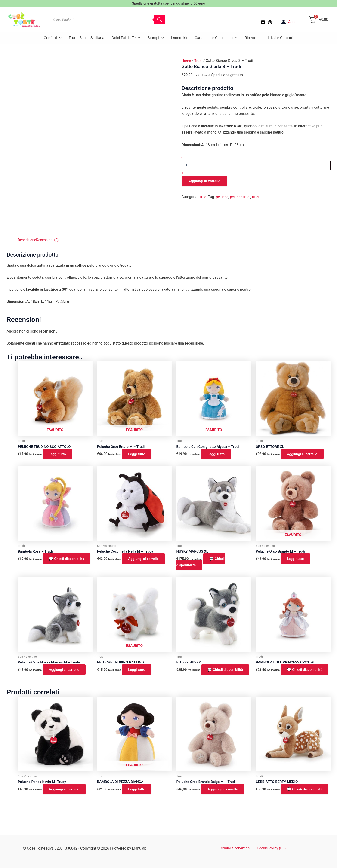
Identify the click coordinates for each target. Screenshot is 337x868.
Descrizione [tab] (27, 240)
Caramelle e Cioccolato (216, 38)
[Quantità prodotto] (256, 165)
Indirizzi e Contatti (278, 38)
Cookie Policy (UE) (271, 848)
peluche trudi (241, 197)
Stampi (156, 38)
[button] (59, 38)
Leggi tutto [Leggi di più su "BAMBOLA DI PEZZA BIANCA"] (138, 797)
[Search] (160, 20)
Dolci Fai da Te (126, 38)
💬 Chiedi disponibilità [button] (42, 563)
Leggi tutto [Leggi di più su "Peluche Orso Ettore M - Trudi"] (138, 454)
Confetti (53, 38)
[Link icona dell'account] (290, 22)
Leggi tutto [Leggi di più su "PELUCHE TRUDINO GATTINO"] (138, 671)
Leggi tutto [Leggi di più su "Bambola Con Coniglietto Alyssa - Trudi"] (217, 454)
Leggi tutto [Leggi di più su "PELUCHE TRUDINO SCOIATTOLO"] (58, 454)
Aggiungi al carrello (204, 181)
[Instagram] (270, 22)
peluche (223, 197)
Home (187, 61)
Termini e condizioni (235, 848)
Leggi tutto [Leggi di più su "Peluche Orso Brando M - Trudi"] (296, 560)
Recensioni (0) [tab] (49, 240)
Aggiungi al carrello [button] (303, 454)
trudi (257, 197)
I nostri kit (179, 38)
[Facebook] (263, 22)
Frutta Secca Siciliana (87, 38)
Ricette (250, 38)
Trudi (199, 61)
